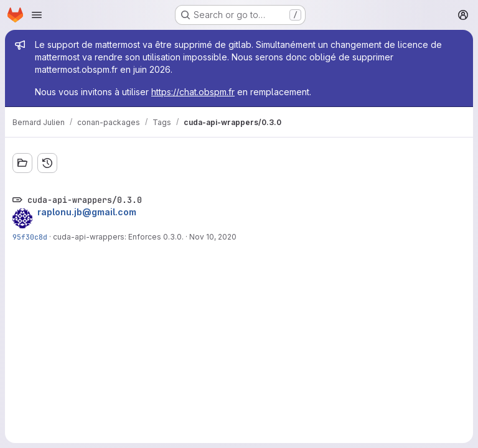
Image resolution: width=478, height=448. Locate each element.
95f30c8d (30, 237)
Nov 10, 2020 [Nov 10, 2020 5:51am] (213, 237)
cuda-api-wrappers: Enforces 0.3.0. (118, 237)
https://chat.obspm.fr (193, 92)
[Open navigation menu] (37, 15)
